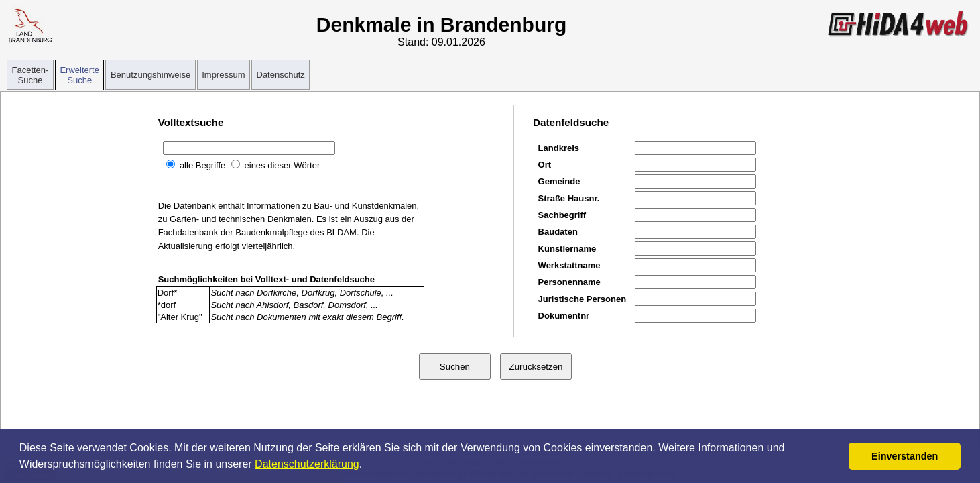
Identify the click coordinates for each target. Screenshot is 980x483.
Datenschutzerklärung (307, 464)
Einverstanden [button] (905, 456)
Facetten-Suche (30, 75)
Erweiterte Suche (79, 75)
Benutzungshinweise (150, 75)
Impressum (223, 75)
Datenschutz (281, 75)
